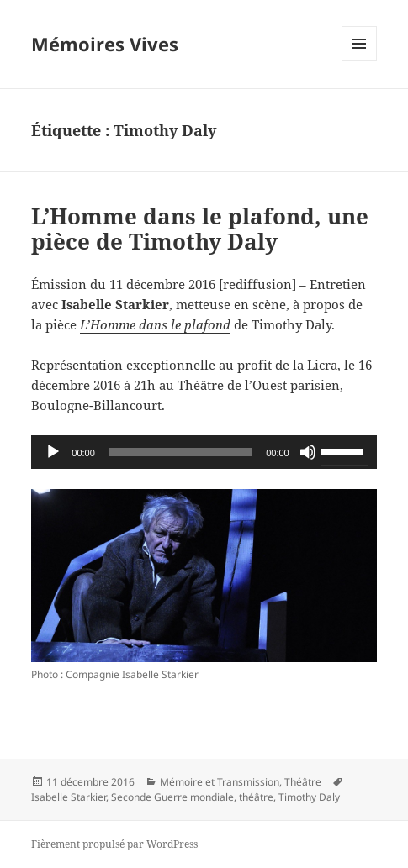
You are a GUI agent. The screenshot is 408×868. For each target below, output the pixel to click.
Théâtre (303, 782)
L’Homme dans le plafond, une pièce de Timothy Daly (200, 229)
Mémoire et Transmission (220, 782)
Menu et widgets (360, 61)
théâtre (256, 797)
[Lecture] (53, 452)
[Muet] (308, 452)
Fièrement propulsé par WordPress (114, 844)
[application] (204, 452)
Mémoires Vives (105, 44)
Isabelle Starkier (69, 797)
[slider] (180, 452)
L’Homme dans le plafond (155, 324)
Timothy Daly (309, 797)
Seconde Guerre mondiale (172, 797)
